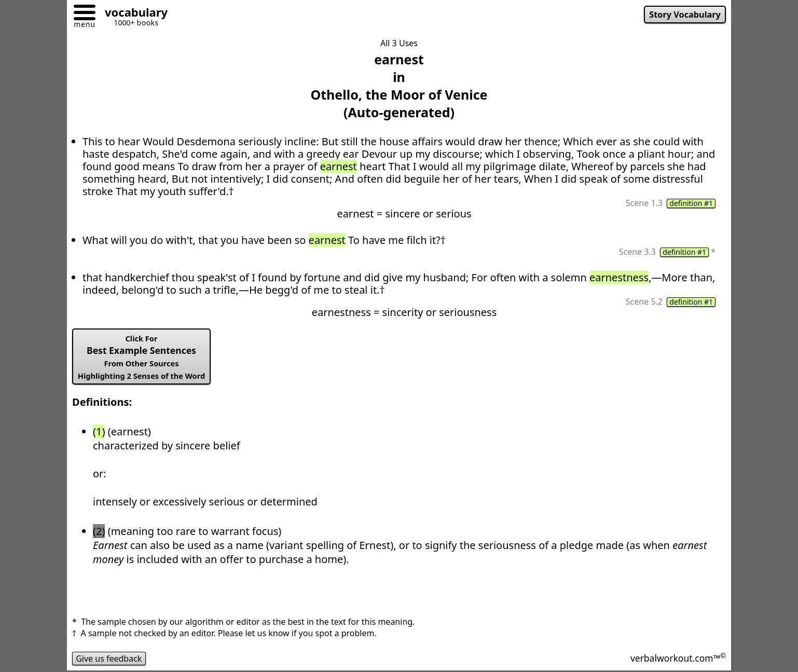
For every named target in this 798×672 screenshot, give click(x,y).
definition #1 (691, 203)
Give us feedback (109, 659)
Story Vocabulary (685, 15)
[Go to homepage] (132, 14)
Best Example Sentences (141, 357)
